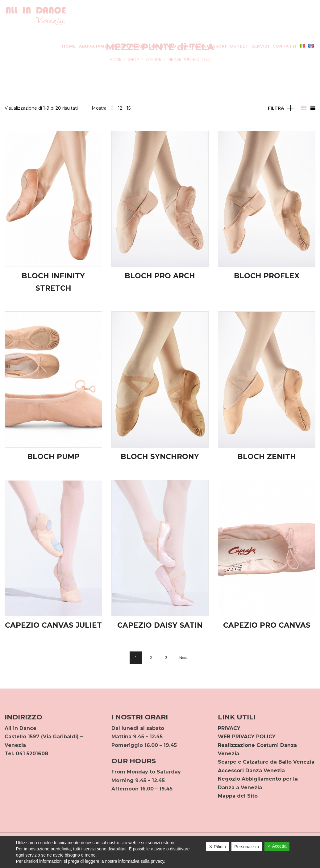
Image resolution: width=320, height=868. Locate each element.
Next (183, 657)
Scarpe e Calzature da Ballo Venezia (266, 762)
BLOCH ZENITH (267, 457)
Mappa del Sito (238, 796)
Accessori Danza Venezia (251, 771)
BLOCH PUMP (53, 457)
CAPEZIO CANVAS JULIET (53, 625)
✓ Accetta (277, 846)
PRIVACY (229, 728)
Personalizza (247, 847)
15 (129, 108)
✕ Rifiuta (218, 847)
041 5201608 (32, 754)
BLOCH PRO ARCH (160, 276)
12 (120, 108)
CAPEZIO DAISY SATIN (160, 625)
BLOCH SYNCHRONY (160, 457)
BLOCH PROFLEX (267, 276)
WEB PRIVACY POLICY (247, 737)
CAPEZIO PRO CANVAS (267, 625)
